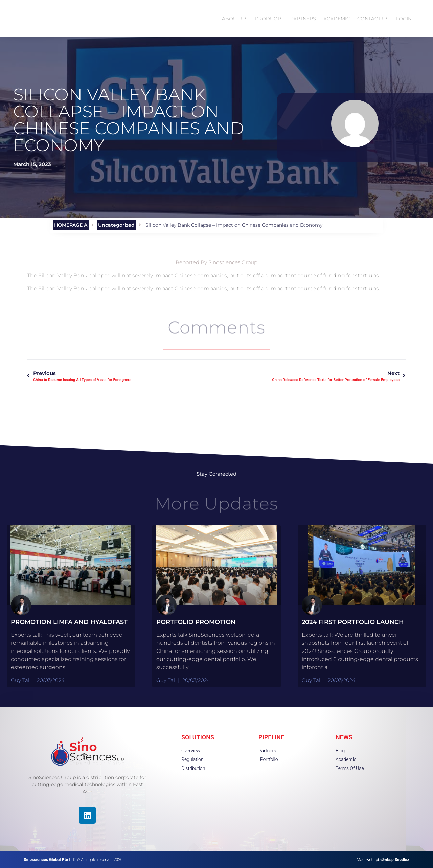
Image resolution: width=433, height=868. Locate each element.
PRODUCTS (269, 19)
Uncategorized (116, 225)
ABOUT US (235, 19)
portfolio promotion (196, 622)
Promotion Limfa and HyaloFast (69, 622)
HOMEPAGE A (71, 225)
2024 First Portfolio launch (353, 622)
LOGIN (404, 19)
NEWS (344, 737)
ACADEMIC (337, 19)
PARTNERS (303, 19)
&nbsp (396, 860)
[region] (88, 820)
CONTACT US (373, 19)
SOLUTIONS (198, 737)
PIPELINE (271, 737)
